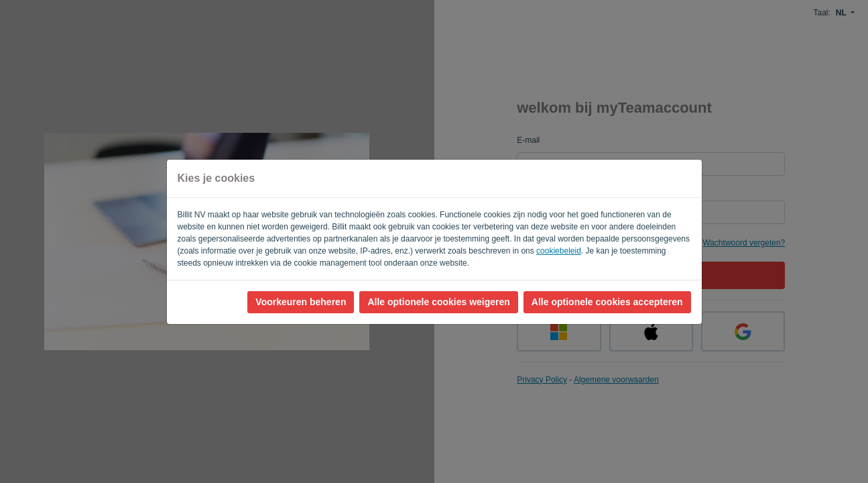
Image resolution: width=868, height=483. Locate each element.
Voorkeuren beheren (301, 302)
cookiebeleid (559, 251)
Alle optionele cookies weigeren (438, 302)
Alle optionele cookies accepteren (607, 302)
